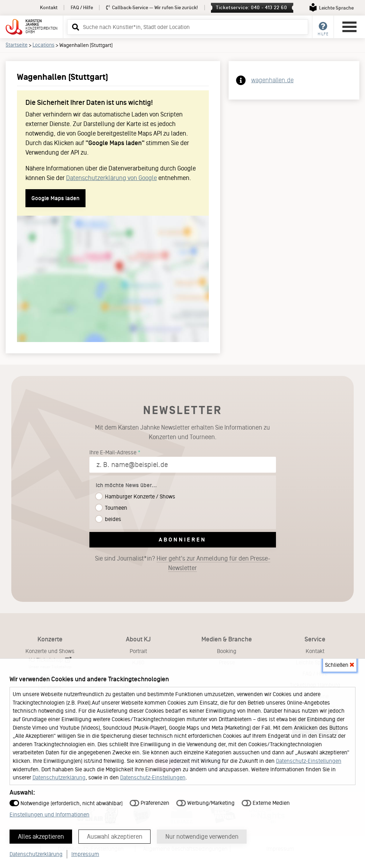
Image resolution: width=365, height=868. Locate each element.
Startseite (17, 45)
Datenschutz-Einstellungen (309, 761)
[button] (75, 27)
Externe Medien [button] (266, 803)
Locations (43, 45)
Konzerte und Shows (50, 651)
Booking (227, 651)
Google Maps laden (55, 198)
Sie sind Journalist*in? (183, 563)
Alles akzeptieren (41, 837)
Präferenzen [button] (149, 803)
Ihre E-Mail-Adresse (113, 452)
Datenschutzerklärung (59, 777)
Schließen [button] (340, 665)
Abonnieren (182, 540)
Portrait (138, 651)
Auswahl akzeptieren (115, 837)
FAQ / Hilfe (82, 8)
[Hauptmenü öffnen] (349, 27)
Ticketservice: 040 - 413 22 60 (251, 8)
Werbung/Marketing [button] (205, 803)
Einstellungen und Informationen (49, 815)
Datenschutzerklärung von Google (111, 178)
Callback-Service (152, 8)
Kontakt (49, 8)
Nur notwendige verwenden (202, 837)
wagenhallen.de (272, 80)
